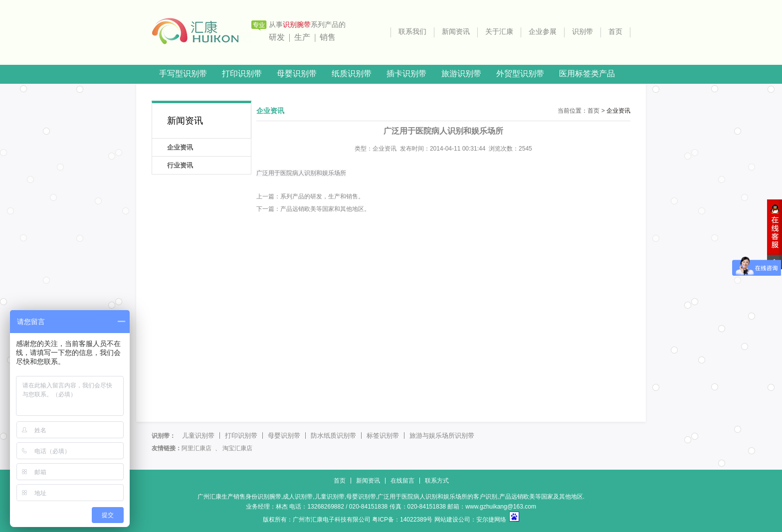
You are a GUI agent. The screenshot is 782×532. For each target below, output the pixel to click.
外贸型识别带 (520, 74)
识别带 (583, 32)
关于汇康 (499, 32)
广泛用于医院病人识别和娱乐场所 (301, 173)
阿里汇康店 (196, 448)
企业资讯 (180, 147)
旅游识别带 (461, 74)
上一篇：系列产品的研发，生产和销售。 (310, 196)
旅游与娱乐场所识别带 (442, 436)
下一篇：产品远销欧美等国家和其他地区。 (313, 209)
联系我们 (412, 32)
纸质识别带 (352, 74)
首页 (615, 32)
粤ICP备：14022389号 (402, 520)
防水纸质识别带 (333, 436)
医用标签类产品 (587, 74)
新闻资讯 (456, 32)
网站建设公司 (452, 520)
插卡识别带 (406, 74)
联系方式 (437, 481)
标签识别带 (383, 436)
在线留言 (402, 481)
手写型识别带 (183, 74)
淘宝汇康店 (237, 448)
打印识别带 (242, 74)
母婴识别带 (297, 74)
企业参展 (543, 32)
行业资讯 (180, 165)
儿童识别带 (198, 436)
